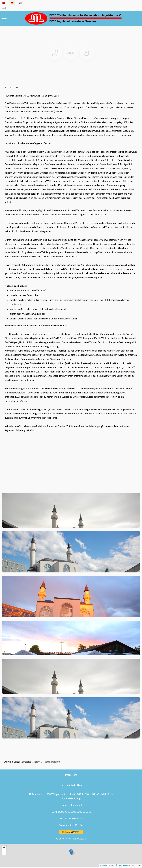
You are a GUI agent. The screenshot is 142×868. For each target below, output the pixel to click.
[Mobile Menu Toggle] (4, 19)
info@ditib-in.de (105, 794)
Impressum (71, 775)
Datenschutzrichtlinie (71, 785)
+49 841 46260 (80, 794)
